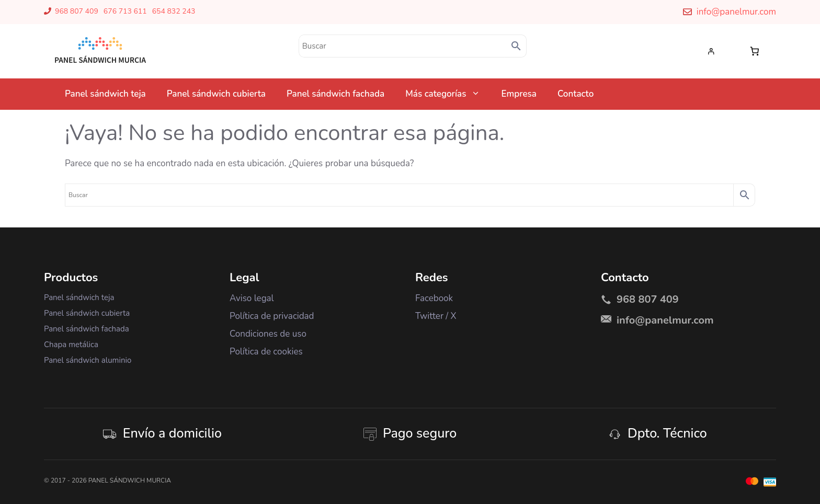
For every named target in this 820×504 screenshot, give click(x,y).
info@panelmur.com (736, 12)
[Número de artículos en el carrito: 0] (755, 51)
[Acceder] (714, 51)
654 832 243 (174, 11)
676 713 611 (125, 11)
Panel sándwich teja (105, 94)
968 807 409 (77, 11)
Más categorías (448, 94)
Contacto (576, 94)
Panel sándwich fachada (335, 94)
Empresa (519, 94)
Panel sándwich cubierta (216, 94)
